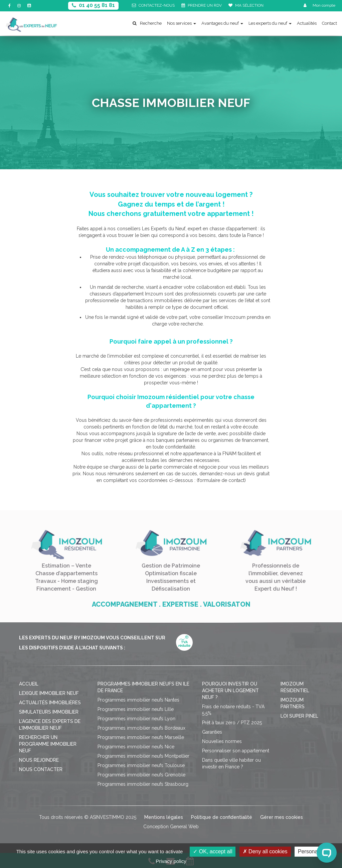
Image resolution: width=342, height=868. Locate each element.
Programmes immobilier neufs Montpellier (143, 756)
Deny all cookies (265, 851)
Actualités (307, 23)
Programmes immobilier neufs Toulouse (141, 765)
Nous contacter (41, 769)
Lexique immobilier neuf (49, 693)
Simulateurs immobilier (49, 712)
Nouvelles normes (222, 741)
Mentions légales (164, 817)
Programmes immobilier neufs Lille (136, 709)
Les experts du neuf (270, 23)
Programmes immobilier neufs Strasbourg (143, 784)
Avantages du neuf (222, 23)
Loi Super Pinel (299, 716)
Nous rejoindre (39, 760)
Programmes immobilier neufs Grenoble (141, 775)
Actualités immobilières (50, 703)
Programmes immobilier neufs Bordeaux (141, 728)
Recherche (147, 23)
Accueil (29, 684)
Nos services (182, 23)
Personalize (312, 851)
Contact (329, 23)
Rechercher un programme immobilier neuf (48, 744)
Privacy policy (171, 861)
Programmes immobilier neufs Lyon (136, 719)
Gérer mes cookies (282, 817)
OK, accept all (213, 851)
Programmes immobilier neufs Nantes (138, 700)
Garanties (212, 732)
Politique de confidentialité (222, 817)
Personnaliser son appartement (236, 751)
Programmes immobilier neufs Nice (136, 747)
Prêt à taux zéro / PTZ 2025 (232, 723)
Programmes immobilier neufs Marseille (141, 737)
